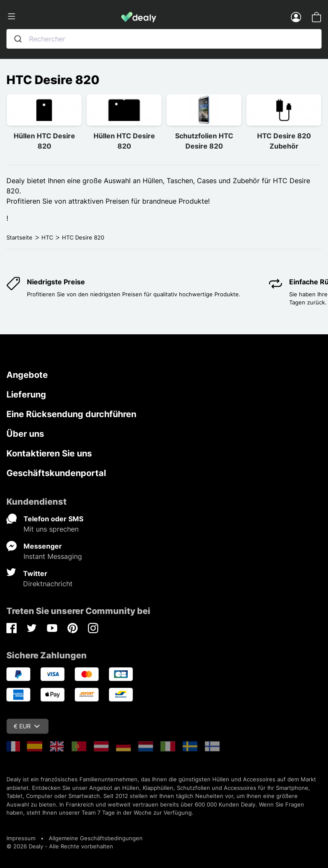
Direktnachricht (48, 584)
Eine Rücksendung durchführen (71, 414)
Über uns (25, 434)
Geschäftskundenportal (56, 473)
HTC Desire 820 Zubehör (284, 141)
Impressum (21, 838)
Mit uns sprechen (51, 529)
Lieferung (26, 395)
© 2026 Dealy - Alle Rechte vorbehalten (60, 846)
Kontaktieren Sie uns (49, 453)
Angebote (27, 375)
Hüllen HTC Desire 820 (44, 141)
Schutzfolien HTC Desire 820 (204, 141)
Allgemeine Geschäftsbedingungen (96, 838)
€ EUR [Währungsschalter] (27, 726)
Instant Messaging (53, 556)
